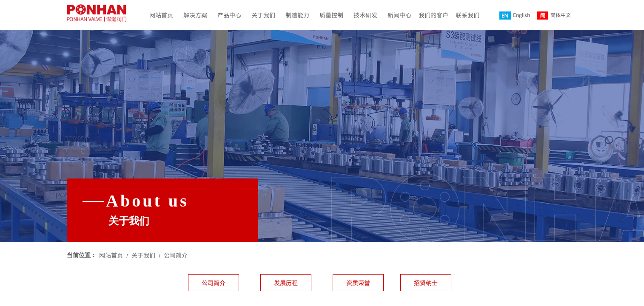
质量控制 (331, 15)
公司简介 (176, 255)
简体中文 (554, 15)
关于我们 (263, 15)
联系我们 (467, 15)
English (515, 15)
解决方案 (195, 15)
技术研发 (365, 15)
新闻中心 (399, 15)
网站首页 (161, 15)
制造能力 (297, 15)
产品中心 (229, 15)
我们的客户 (433, 15)
